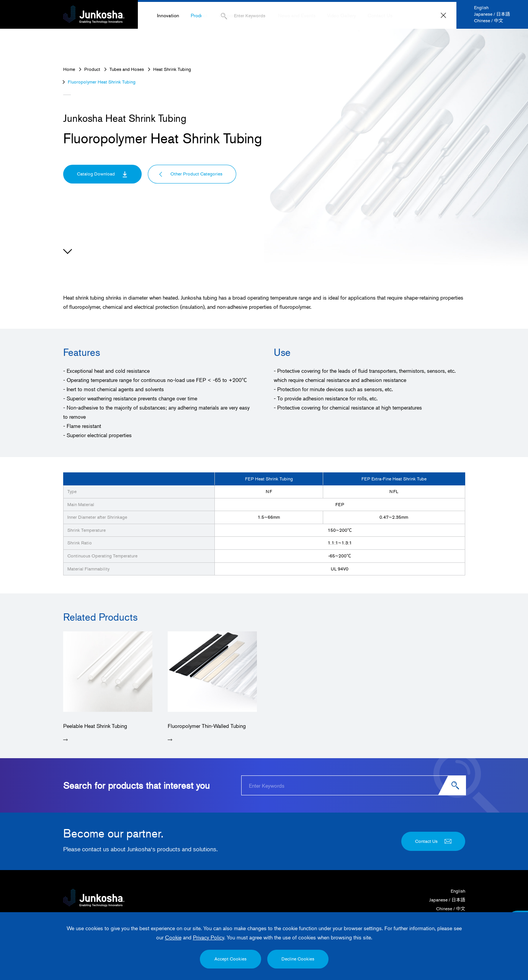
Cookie (173, 937)
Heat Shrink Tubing (172, 69)
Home (69, 69)
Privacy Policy (208, 937)
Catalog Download (102, 174)
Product (199, 15)
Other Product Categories (190, 174)
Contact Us (380, 15)
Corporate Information (243, 15)
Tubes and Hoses (127, 69)
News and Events (297, 15)
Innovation (168, 15)
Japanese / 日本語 (492, 14)
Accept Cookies (230, 959)
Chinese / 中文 (489, 20)
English (481, 7)
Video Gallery (342, 15)
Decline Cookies (298, 959)
